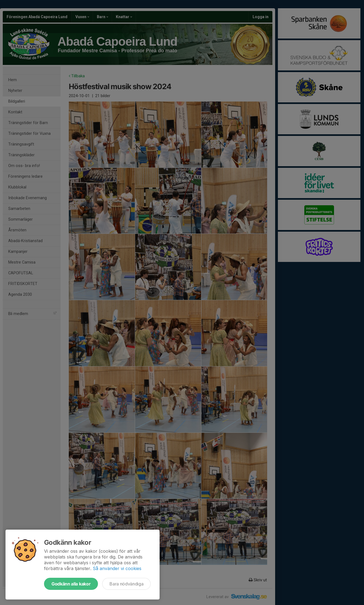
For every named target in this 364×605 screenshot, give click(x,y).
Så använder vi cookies (117, 568)
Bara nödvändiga (126, 584)
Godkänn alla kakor (71, 584)
